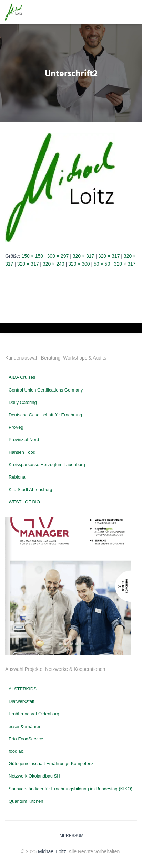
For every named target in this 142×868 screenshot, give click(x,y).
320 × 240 (54, 264)
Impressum (71, 836)
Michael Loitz (52, 851)
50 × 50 (102, 264)
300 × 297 (58, 256)
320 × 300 (79, 264)
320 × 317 (84, 256)
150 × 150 (32, 256)
